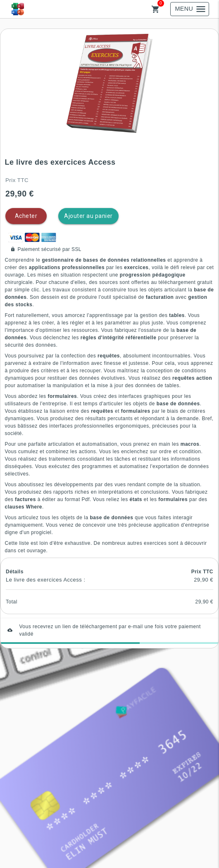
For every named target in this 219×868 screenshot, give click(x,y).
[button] (109, 83)
